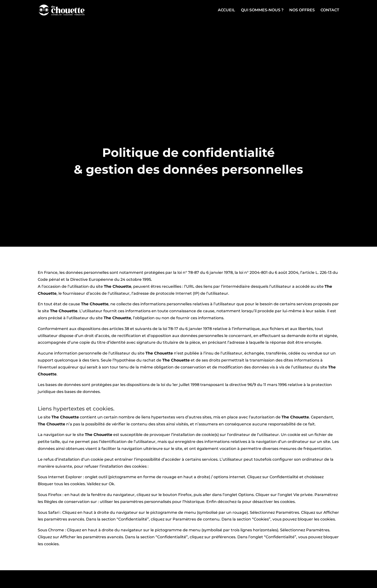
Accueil (226, 10)
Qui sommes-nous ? (262, 10)
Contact (330, 10)
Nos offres (302, 10)
